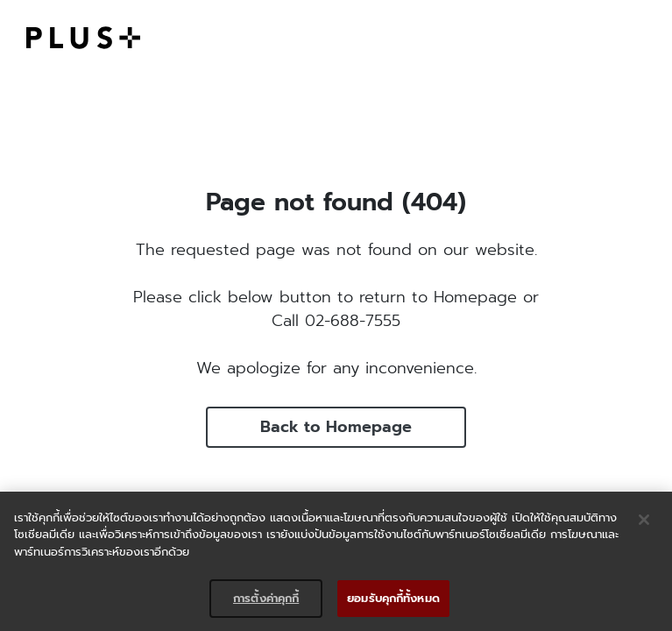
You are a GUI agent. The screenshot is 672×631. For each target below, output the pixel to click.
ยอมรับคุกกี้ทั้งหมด (393, 598)
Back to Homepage (336, 427)
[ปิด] (644, 520)
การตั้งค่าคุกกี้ (266, 598)
